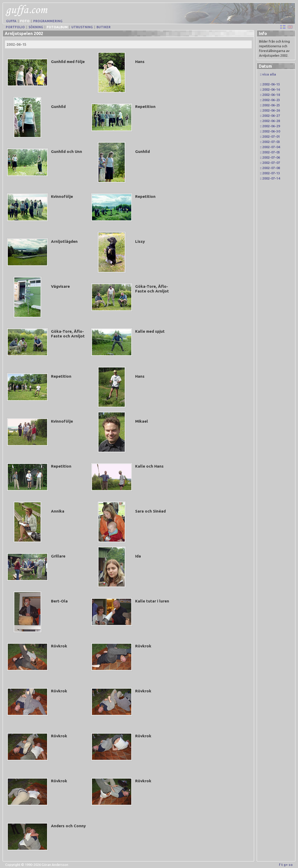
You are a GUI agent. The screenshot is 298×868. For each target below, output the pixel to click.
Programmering (48, 21)
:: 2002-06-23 (270, 100)
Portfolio (15, 27)
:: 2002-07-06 (270, 157)
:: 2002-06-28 (270, 121)
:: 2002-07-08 (270, 168)
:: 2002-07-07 (270, 163)
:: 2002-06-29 (270, 126)
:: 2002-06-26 (270, 110)
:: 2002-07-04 (270, 147)
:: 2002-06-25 (270, 105)
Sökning (36, 27)
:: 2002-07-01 (270, 136)
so (291, 865)
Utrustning (82, 27)
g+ (286, 865)
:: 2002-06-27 (270, 116)
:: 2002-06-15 (270, 84)
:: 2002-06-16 (270, 89)
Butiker (104, 27)
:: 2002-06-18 (270, 95)
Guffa (11, 21)
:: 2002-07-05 (270, 152)
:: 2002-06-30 (270, 131)
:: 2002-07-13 (270, 173)
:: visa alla (268, 74)
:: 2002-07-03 (270, 142)
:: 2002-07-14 (270, 178)
